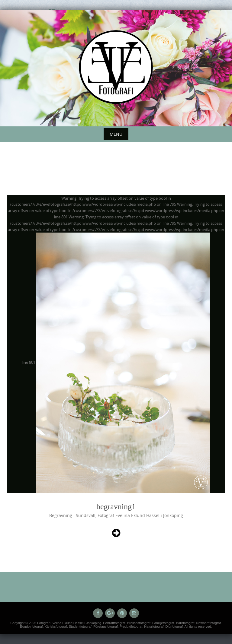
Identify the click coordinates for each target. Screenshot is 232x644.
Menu (116, 134)
